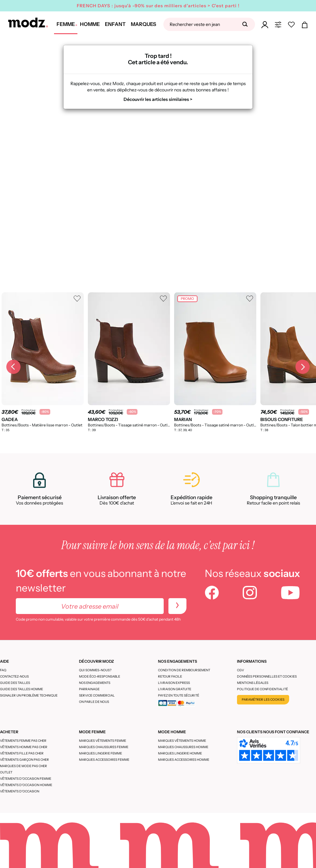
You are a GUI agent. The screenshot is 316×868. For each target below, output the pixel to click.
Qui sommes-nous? (95, 670)
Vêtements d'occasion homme (26, 785)
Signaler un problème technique (29, 695)
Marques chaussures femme (104, 747)
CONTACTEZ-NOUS (14, 676)
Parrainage (89, 689)
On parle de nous (94, 702)
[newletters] (177, 606)
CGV (240, 670)
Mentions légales (253, 683)
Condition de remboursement (184, 670)
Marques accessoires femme (104, 760)
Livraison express (174, 683)
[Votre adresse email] (90, 606)
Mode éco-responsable (100, 676)
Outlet (6, 772)
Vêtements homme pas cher (24, 747)
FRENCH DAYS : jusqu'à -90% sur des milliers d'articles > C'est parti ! (158, 6)
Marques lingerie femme (100, 753)
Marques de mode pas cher (24, 766)
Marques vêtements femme (103, 741)
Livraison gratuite (175, 689)
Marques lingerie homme (180, 753)
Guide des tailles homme (21, 689)
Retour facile (170, 676)
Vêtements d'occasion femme (26, 779)
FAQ (3, 670)
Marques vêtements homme (182, 741)
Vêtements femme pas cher (23, 741)
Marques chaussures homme (183, 747)
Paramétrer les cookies (263, 700)
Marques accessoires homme (184, 760)
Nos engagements (95, 683)
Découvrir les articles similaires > (158, 99)
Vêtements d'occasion (20, 791)
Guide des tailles (15, 683)
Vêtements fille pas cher (22, 753)
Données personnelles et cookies (267, 676)
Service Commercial (97, 695)
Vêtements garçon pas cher (24, 760)
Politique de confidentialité (262, 689)
